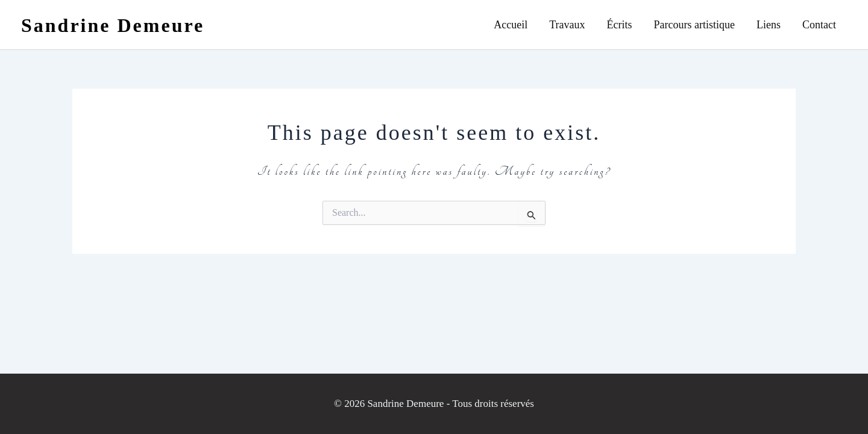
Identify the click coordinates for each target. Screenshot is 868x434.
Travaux (567, 25)
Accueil (511, 25)
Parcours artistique (694, 25)
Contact (819, 25)
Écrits (620, 25)
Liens (769, 25)
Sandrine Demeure (113, 25)
